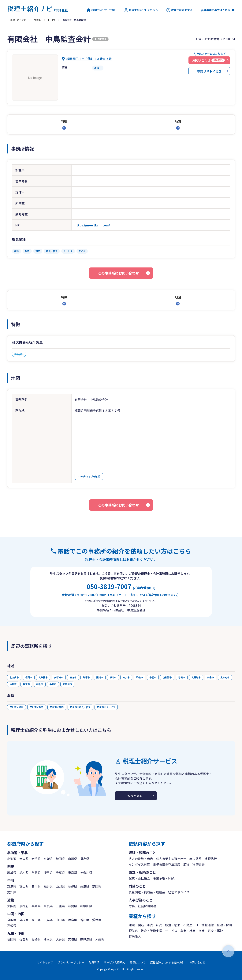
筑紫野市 (167, 677)
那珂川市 (67, 684)
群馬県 (36, 872)
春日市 (182, 677)
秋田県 (60, 859)
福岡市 (29, 677)
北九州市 (14, 677)
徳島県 (73, 920)
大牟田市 (43, 677)
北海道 (12, 859)
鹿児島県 (86, 939)
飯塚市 (86, 677)
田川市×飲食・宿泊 (80, 707)
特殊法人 (135, 936)
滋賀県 (73, 906)
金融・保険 (224, 925)
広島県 (48, 920)
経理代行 (211, 859)
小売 (150, 925)
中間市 (153, 677)
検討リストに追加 (209, 71)
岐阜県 (85, 886)
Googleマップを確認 (89, 476)
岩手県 (36, 859)
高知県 (12, 925)
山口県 (60, 920)
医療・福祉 (215, 931)
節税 (186, 864)
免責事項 (94, 962)
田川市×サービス (106, 707)
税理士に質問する (179, 10)
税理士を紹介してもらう (141, 10)
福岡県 (37, 20)
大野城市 (196, 677)
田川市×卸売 (57, 707)
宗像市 (210, 677)
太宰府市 (225, 677)
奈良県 (48, 906)
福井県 (48, 886)
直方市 (73, 677)
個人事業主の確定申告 (171, 859)
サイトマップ (45, 962)
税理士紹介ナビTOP (101, 10)
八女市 (126, 677)
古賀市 (13, 684)
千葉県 (60, 872)
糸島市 (53, 684)
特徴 (64, 121)
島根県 (24, 920)
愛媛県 (97, 920)
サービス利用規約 (114, 962)
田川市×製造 (37, 707)
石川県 (36, 886)
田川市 (52, 20)
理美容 (133, 931)
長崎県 (36, 939)
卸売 (159, 925)
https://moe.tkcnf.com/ (92, 225)
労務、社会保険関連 (142, 906)
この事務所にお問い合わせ (118, 273)
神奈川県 (86, 872)
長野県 (73, 886)
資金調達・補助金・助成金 (147, 892)
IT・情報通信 (205, 925)
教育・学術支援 (151, 931)
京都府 (24, 906)
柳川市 (113, 677)
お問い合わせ (197, 962)
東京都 (73, 872)
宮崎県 (73, 939)
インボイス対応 (139, 864)
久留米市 (59, 677)
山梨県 (60, 886)
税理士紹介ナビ (18, 20)
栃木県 (24, 872)
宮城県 (48, 859)
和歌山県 (86, 906)
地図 (178, 121)
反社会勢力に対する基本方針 (167, 962)
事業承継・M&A (164, 878)
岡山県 (36, 920)
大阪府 (12, 906)
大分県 (60, 939)
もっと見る (135, 796)
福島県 (85, 859)
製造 (141, 925)
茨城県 (12, 872)
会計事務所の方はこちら (216, 10)
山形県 (73, 859)
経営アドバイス (179, 892)
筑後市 (140, 677)
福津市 (26, 684)
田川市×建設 (17, 707)
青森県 (24, 859)
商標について (138, 962)
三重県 (60, 906)
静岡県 (97, 886)
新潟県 (12, 886)
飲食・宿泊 (173, 925)
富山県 (24, 886)
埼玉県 (48, 872)
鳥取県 (12, 920)
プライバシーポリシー (71, 962)
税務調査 (199, 864)
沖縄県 (100, 939)
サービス (171, 931)
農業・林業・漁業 (192, 931)
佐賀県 (24, 939)
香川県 (85, 920)
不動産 (188, 925)
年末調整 (195, 859)
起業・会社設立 (139, 878)
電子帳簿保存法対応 (167, 864)
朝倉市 (40, 684)
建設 (132, 925)
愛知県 (12, 892)
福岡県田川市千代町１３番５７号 (89, 59)
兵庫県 (36, 906)
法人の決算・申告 (141, 859)
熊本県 (48, 939)
